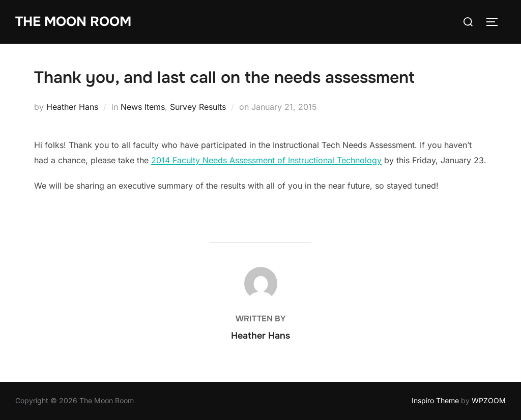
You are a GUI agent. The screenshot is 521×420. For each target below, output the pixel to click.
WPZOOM (489, 400)
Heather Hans (72, 107)
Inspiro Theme (435, 400)
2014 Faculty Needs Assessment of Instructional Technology (266, 160)
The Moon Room (73, 22)
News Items (143, 107)
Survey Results (198, 107)
